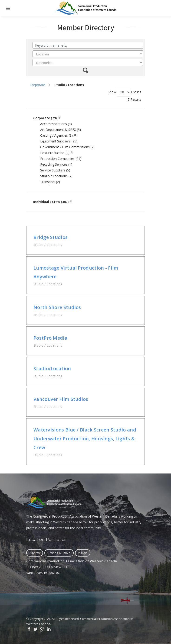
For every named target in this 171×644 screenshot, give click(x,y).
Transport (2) (50, 182)
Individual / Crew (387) (51, 202)
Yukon (83, 553)
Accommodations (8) (56, 124)
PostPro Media (50, 338)
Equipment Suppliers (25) (59, 141)
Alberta (35, 553)
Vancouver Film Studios (61, 399)
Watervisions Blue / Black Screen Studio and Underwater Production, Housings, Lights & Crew (85, 439)
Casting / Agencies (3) (56, 135)
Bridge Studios (51, 237)
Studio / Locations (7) (56, 176)
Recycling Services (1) (56, 164)
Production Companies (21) (61, 159)
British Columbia (59, 553)
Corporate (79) (45, 118)
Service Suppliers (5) (55, 170)
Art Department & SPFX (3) (61, 130)
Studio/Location (52, 369)
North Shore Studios (57, 307)
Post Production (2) (55, 153)
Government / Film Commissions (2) (67, 147)
